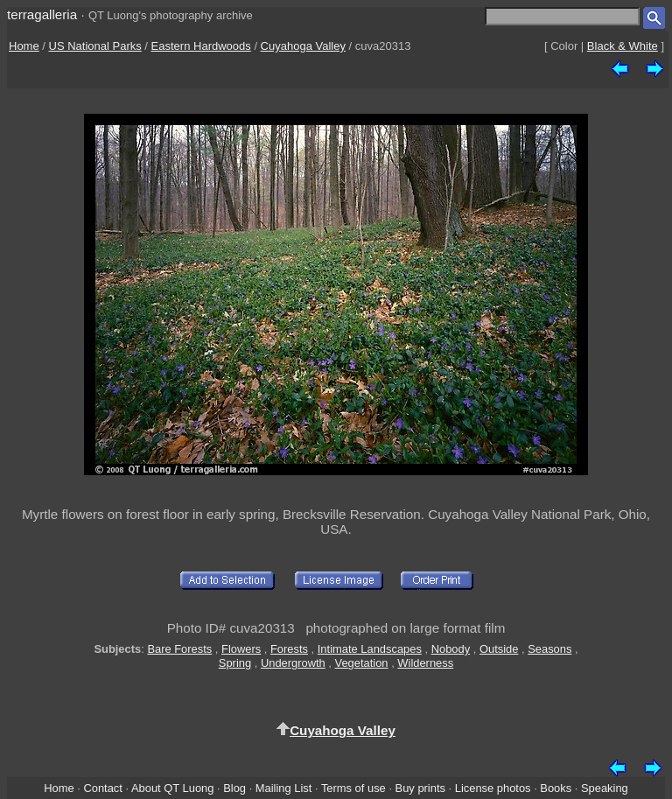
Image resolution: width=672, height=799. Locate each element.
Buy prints (420, 788)
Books (556, 788)
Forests (289, 649)
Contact (102, 788)
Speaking (605, 788)
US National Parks (95, 46)
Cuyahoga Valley (303, 46)
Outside (499, 649)
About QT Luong (172, 788)
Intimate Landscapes (370, 649)
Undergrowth (293, 663)
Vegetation (362, 663)
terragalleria (42, 14)
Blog (234, 788)
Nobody (451, 649)
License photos (493, 788)
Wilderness (425, 663)
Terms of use (353, 788)
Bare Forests (179, 649)
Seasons (549, 649)
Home (24, 46)
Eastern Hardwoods (201, 46)
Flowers (241, 649)
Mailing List (284, 788)
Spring (235, 663)
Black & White (623, 46)
